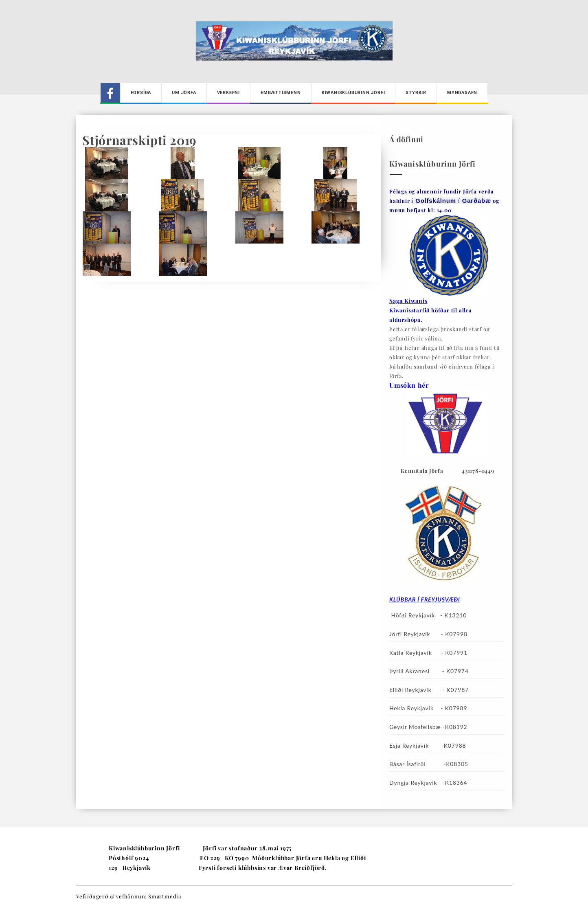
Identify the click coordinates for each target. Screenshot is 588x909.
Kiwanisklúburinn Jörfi (353, 93)
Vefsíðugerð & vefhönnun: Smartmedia (129, 896)
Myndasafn (462, 93)
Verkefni (228, 93)
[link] (477, 201)
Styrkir (416, 93)
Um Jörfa (184, 93)
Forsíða (141, 93)
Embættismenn (281, 93)
